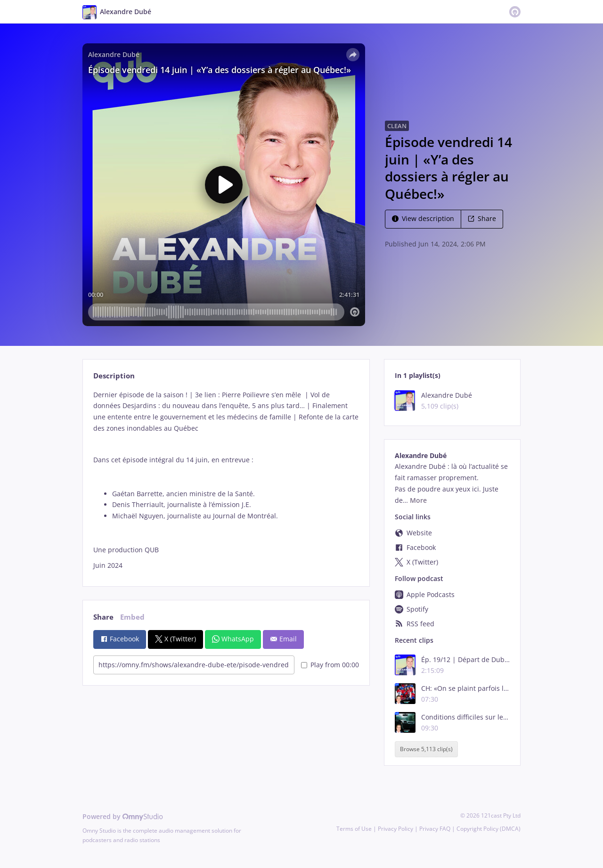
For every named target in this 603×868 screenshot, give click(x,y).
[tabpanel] (226, 480)
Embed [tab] (132, 617)
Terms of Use (354, 829)
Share (482, 218)
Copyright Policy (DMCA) (489, 829)
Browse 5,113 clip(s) (426, 749)
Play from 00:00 (330, 665)
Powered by (123, 816)
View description (423, 218)
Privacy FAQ (435, 829)
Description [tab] (114, 376)
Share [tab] (103, 617)
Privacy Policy (395, 829)
